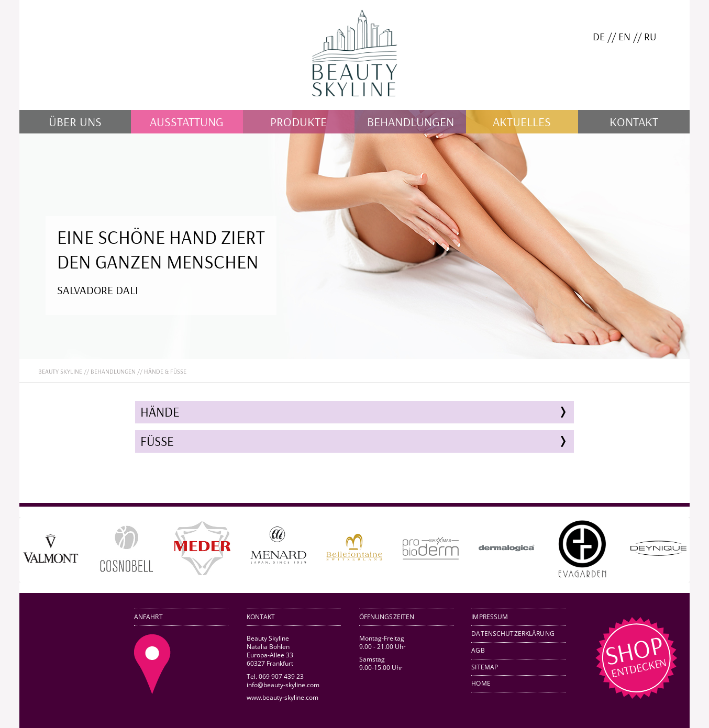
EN (624, 36)
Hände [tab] (160, 412)
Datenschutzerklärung (513, 634)
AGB (478, 650)
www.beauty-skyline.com (283, 697)
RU (650, 36)
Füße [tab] (157, 441)
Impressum (490, 617)
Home (481, 683)
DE (599, 36)
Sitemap (485, 667)
